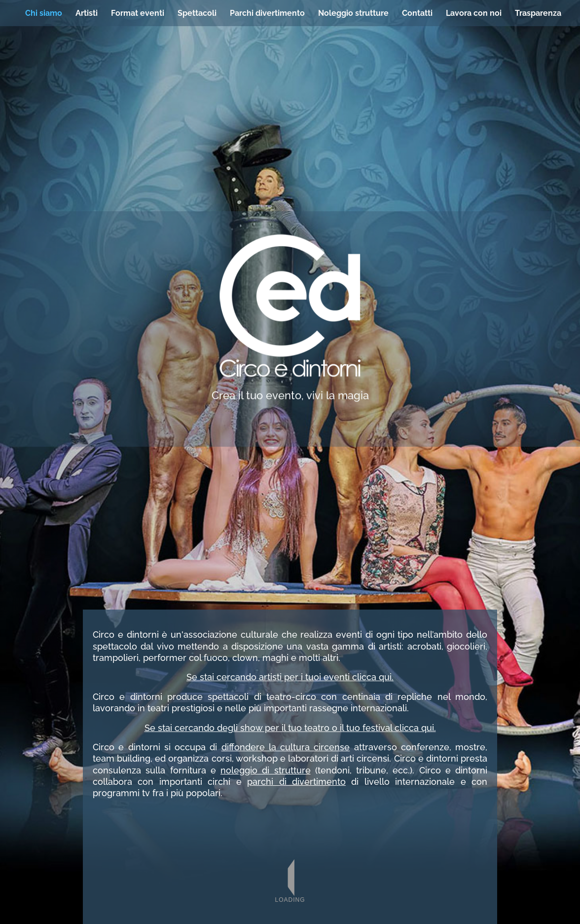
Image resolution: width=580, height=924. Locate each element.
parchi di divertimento (296, 782)
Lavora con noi (474, 13)
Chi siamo (44, 13)
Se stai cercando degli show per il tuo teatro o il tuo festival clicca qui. (290, 728)
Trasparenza (538, 13)
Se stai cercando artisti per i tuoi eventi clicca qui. (290, 677)
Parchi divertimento (267, 13)
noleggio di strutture (266, 770)
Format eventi (138, 13)
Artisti (87, 13)
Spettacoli (197, 13)
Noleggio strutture (353, 13)
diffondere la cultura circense (286, 747)
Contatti (417, 13)
